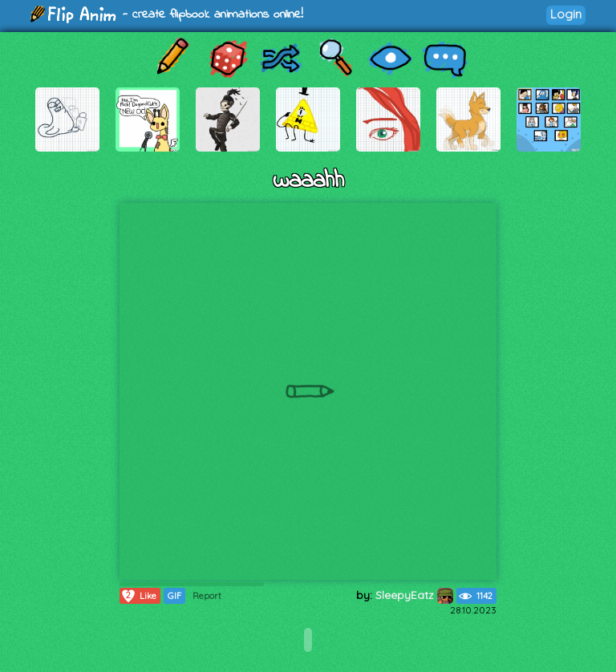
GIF (174, 596)
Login (566, 14)
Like (138, 596)
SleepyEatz (414, 595)
